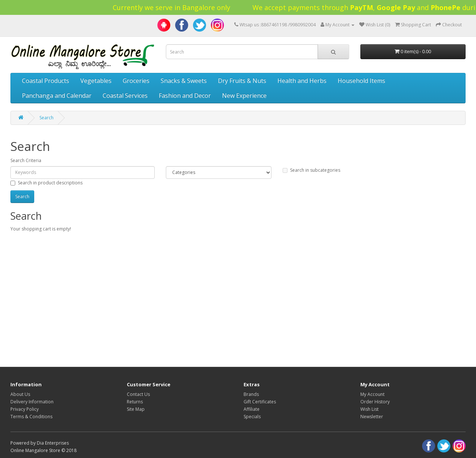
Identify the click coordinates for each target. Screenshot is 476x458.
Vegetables (96, 81)
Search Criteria (26, 160)
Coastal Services (125, 96)
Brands (251, 394)
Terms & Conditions (31, 417)
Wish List (369, 409)
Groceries (136, 81)
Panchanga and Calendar (57, 96)
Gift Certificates (260, 402)
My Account (372, 394)
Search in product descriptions (46, 183)
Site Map (136, 409)
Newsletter (372, 417)
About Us (20, 394)
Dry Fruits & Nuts (242, 81)
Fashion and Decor (185, 96)
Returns (135, 402)
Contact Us (138, 394)
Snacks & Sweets (184, 81)
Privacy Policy (25, 409)
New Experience (244, 96)
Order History (375, 402)
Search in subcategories (311, 170)
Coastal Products (46, 81)
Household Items (361, 81)
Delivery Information (32, 402)
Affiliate (252, 409)
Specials (252, 417)
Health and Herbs (302, 81)
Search (46, 118)
